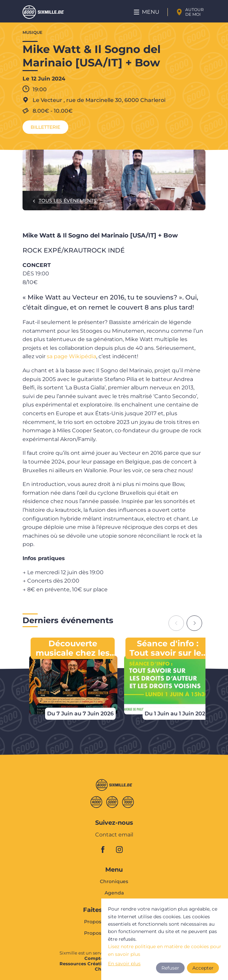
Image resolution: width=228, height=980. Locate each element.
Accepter (203, 968)
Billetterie (45, 127)
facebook (107, 850)
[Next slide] (194, 623)
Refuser (170, 968)
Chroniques (114, 882)
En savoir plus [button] (124, 964)
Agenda (114, 893)
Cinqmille (112, 802)
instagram (121, 850)
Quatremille (96, 802)
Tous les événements (68, 201)
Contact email (114, 835)
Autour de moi (195, 12)
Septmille (128, 802)
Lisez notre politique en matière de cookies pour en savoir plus (165, 950)
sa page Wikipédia (71, 356)
